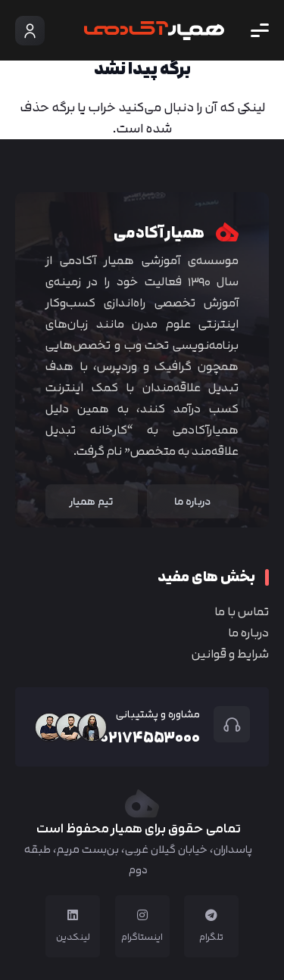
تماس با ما (242, 611)
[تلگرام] (211, 915)
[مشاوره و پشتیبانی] (225, 724)
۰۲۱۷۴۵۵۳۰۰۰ (150, 737)
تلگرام (211, 937)
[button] (260, 30)
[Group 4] (154, 31)
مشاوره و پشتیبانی (158, 714)
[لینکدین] (73, 915)
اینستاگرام (142, 937)
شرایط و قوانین (230, 654)
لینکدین (73, 937)
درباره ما (248, 633)
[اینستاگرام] (142, 915)
